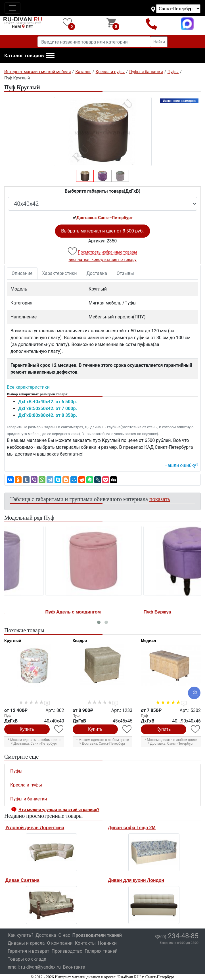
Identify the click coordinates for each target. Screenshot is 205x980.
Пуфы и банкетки (29, 799)
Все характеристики (28, 387)
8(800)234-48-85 (151, 24)
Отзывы (125, 273)
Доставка (97, 273)
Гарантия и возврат (29, 951)
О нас (64, 935)
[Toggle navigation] (12, 8)
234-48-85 (176, 936)
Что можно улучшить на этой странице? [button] (59, 810)
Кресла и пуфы (26, 785)
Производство (67, 951)
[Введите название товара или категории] (94, 42)
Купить (27, 729)
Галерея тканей (101, 951)
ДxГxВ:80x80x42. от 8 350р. (48, 415)
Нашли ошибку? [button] (181, 465)
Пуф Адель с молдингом (33, 612)
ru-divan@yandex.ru (41, 967)
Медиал (148, 641)
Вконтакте (74, 967)
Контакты (85, 943)
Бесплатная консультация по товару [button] (103, 260)
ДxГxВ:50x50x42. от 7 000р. (48, 408)
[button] (29, 56)
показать (160, 499)
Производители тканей (97, 935)
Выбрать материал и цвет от (102, 231)
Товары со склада (27, 959)
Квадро (80, 641)
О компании (60, 943)
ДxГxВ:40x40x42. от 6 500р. (48, 402)
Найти (159, 42)
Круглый (13, 641)
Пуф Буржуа (117, 612)
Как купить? (20, 935)
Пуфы (16, 771)
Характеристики (60, 273)
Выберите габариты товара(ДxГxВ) (103, 191)
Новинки (107, 943)
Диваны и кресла (26, 943)
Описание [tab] (22, 273)
